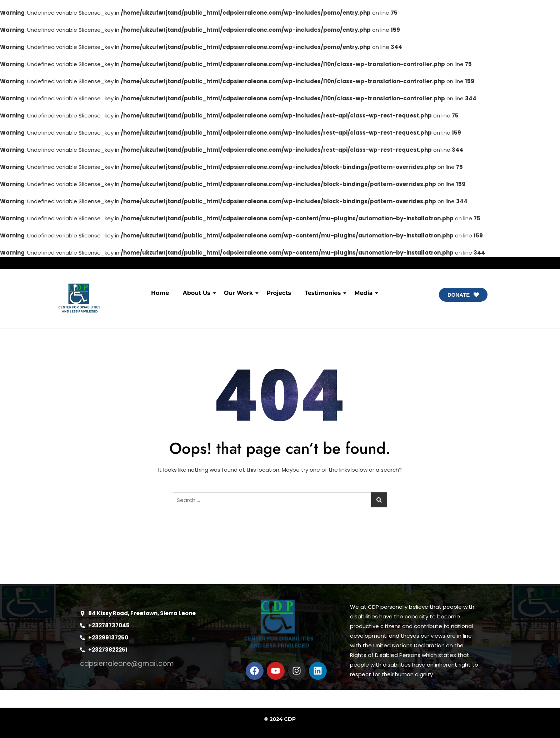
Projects (279, 293)
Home (160, 293)
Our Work (240, 293)
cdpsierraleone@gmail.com (127, 664)
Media (365, 293)
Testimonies (324, 293)
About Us (198, 293)
